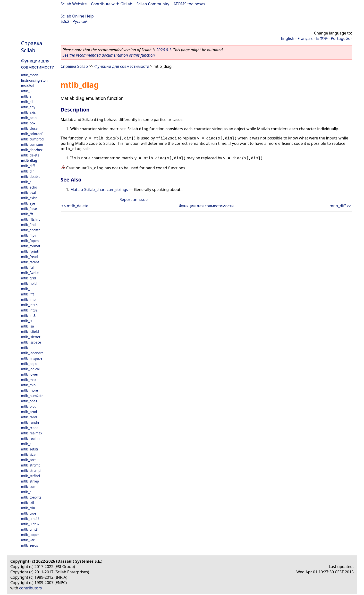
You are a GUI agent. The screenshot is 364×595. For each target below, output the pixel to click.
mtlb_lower (30, 374)
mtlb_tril (28, 503)
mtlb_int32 (29, 310)
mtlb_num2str (32, 396)
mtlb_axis (28, 112)
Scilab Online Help (77, 16)
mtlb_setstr (30, 449)
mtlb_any (28, 107)
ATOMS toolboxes (189, 4)
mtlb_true (29, 513)
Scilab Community (153, 4)
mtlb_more (30, 390)
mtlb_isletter (31, 337)
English (288, 38)
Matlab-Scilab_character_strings (99, 190)
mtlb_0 (26, 91)
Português (340, 38)
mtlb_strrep (30, 481)
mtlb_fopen (30, 241)
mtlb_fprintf (30, 251)
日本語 (322, 38)
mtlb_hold (29, 283)
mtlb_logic (29, 364)
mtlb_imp (28, 299)
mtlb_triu (28, 508)
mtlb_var (28, 540)
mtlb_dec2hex (32, 150)
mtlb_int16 (29, 305)
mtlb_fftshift (31, 219)
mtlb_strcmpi (31, 470)
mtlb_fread (30, 257)
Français (305, 38)
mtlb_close (29, 128)
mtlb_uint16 (30, 519)
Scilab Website (74, 4)
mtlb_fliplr (29, 235)
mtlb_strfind (31, 476)
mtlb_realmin (31, 438)
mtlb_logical (30, 369)
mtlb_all (27, 102)
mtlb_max (29, 380)
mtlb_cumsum (32, 144)
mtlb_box (28, 123)
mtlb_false (29, 209)
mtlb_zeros (30, 545)
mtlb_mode (30, 75)
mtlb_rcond (30, 428)
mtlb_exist (29, 198)
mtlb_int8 (28, 315)
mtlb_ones (29, 401)
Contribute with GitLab (111, 4)
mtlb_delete (30, 155)
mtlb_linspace (32, 358)
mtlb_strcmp (31, 465)
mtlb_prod (29, 412)
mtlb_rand (29, 417)
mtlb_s (26, 444)
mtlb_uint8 (30, 529)
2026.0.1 (164, 50)
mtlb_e (26, 182)
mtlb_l (26, 348)
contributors (30, 588)
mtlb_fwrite (30, 273)
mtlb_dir (28, 171)
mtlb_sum (29, 487)
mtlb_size (28, 454)
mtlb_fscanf (30, 262)
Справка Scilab (32, 47)
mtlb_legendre (32, 353)
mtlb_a (26, 96)
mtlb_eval (29, 193)
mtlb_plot (29, 406)
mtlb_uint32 (30, 524)
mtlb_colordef (32, 134)
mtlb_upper (30, 535)
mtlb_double (31, 177)
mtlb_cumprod (32, 139)
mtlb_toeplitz (31, 497)
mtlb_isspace (31, 342)
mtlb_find (28, 225)
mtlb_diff (28, 166)
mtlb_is (27, 321)
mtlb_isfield (30, 332)
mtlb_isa (28, 326)
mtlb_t (26, 492)
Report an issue (134, 199)
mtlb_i (26, 289)
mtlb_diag (29, 160)
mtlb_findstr (31, 230)
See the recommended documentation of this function (109, 55)
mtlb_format (31, 246)
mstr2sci (28, 86)
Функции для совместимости (38, 64)
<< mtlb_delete (75, 206)
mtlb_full (28, 267)
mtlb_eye (28, 203)
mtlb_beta (29, 118)
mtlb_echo (29, 187)
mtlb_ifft (28, 294)
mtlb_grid (29, 278)
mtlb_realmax (32, 433)
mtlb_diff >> (340, 206)
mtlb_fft (27, 214)
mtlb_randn (30, 422)
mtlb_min (28, 385)
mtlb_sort (29, 460)
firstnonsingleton (34, 80)
